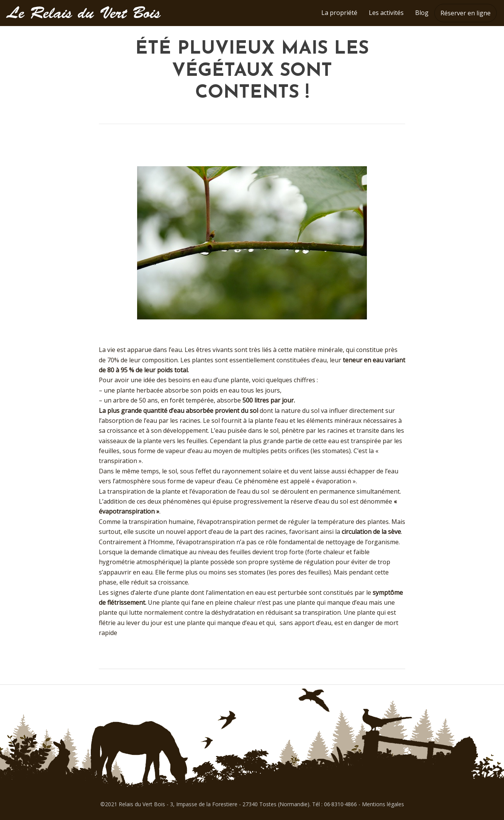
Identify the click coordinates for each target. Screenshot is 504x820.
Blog (422, 13)
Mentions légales (383, 804)
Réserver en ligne (466, 13)
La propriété (339, 13)
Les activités (386, 13)
